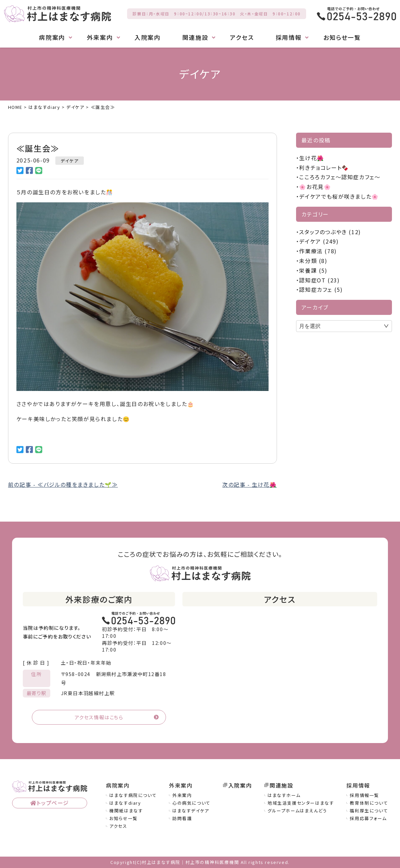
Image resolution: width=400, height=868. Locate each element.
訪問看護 (182, 818)
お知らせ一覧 (342, 37)
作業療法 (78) (318, 251)
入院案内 (148, 37)
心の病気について (191, 803)
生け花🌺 (311, 158)
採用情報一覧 (364, 795)
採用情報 (289, 37)
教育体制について (369, 803)
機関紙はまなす (126, 811)
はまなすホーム (284, 795)
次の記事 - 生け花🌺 (250, 484)
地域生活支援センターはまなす (301, 803)
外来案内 (100, 37)
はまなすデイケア (191, 811)
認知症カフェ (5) (321, 289)
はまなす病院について (133, 795)
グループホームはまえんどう (297, 811)
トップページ (53, 803)
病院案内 (52, 37)
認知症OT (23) (319, 280)
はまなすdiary (125, 803)
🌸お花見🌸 (315, 187)
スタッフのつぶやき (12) (330, 232)
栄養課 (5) (313, 270)
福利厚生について (369, 811)
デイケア (70, 161)
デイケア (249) (319, 241)
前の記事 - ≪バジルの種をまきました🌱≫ (63, 484)
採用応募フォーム (368, 818)
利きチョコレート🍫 (324, 168)
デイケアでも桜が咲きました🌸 (339, 196)
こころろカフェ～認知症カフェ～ (340, 177)
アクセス (242, 37)
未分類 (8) (313, 261)
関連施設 (195, 37)
